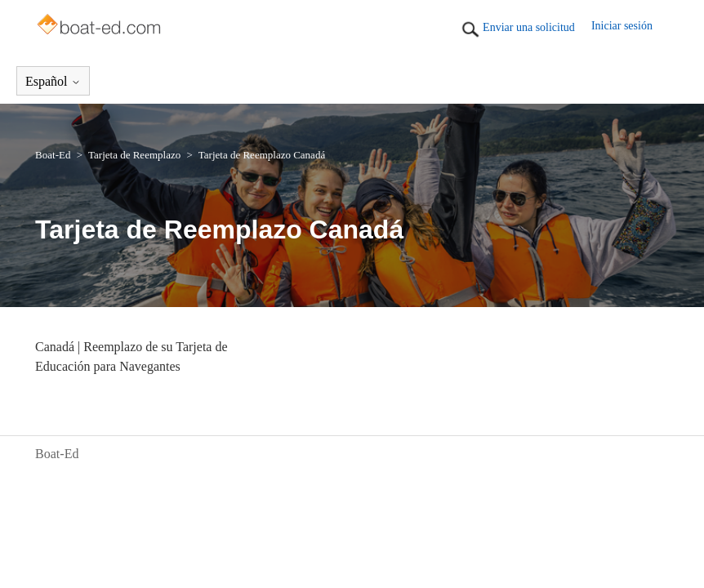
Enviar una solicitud (529, 27)
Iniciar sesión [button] (622, 26)
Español (53, 81)
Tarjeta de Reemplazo (134, 155)
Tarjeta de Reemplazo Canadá (262, 155)
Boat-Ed (53, 155)
